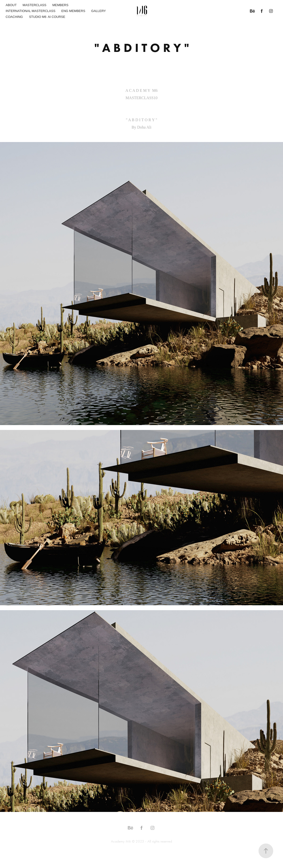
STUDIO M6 (38, 17)
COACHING (14, 17)
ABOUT (11, 5)
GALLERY (99, 11)
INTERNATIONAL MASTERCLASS (30, 11)
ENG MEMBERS (73, 11)
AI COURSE (57, 17)
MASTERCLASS (34, 5)
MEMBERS (60, 5)
